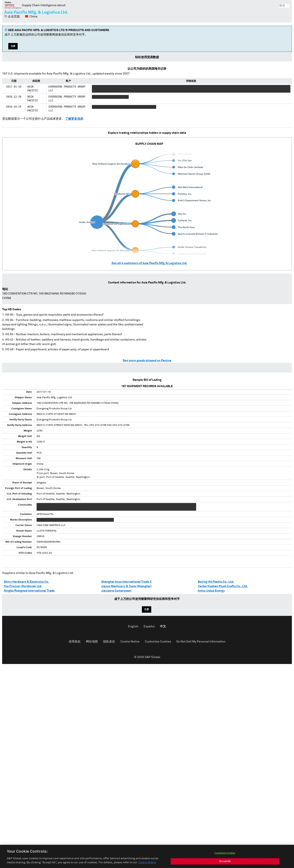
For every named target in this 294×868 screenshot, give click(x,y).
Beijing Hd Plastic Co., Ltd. (216, 582)
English (133, 627)
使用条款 (75, 642)
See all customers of (149, 263)
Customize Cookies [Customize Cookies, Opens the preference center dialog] (225, 858)
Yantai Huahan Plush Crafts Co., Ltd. (223, 586)
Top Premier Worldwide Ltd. (23, 586)
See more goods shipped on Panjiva (147, 361)
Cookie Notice (130, 642)
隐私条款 (109, 642)
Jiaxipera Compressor (116, 591)
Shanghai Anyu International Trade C (126, 582)
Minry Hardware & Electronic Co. (26, 582)
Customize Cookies (158, 642)
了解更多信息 (74, 119)
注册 (13, 46)
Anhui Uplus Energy (211, 591)
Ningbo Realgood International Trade (29, 591)
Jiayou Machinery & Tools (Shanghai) (126, 586)
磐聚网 (13, 5)
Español (149, 627)
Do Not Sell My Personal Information (201, 642)
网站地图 (92, 642)
